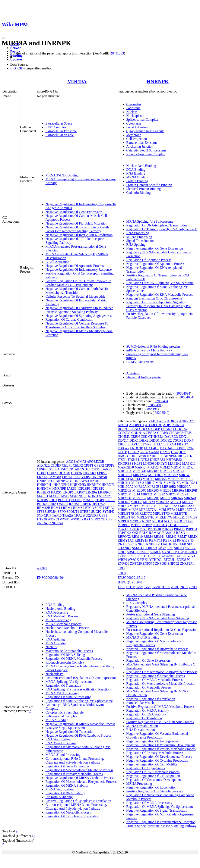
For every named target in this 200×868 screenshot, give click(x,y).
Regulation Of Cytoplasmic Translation (72, 816)
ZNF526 (136, 563)
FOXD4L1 (151, 448)
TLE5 (151, 556)
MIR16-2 (138, 483)
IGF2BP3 (43, 492)
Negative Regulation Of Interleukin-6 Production (79, 235)
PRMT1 (88, 500)
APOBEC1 (136, 425)
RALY (144, 533)
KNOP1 (68, 492)
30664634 (183, 393)
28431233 (117, 53)
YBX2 (95, 519)
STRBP (85, 512)
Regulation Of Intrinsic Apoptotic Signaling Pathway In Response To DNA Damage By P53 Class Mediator (159, 306)
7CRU (175, 587)
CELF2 (78, 465)
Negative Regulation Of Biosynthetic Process (157, 649)
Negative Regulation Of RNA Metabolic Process (159, 294)
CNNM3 (124, 437)
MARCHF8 (126, 467)
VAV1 (191, 556)
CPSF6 (52, 469)
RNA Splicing (136, 245)
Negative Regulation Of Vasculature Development (160, 745)
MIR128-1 (125, 475)
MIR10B (166, 471)
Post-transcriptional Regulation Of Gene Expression (81, 678)
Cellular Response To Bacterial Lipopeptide (75, 296)
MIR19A (77, 81)
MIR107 (153, 471)
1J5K (121, 587)
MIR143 (136, 479)
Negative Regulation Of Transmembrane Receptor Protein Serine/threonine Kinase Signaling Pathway (161, 824)
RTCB (90, 508)
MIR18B (175, 483)
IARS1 (72, 488)
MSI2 (74, 496)
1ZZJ (148, 587)
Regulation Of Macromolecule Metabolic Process (79, 770)
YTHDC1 (156, 560)
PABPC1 (124, 525)
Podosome (133, 108)
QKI (135, 533)
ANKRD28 (187, 421)
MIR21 (123, 494)
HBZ (174, 452)
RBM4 (68, 508)
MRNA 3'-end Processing (63, 755)
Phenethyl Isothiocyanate (143, 377)
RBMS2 (79, 508)
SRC (170, 548)
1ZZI (140, 587)
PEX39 (123, 529)
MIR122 (178, 471)
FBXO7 (182, 444)
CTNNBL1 (156, 437)
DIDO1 (154, 440)
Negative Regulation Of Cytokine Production (157, 760)
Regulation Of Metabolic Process (68, 812)
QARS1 (63, 504)
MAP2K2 (175, 463)
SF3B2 (110, 508)
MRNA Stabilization (60, 789)
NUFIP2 (43, 500)
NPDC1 (180, 521)
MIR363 (136, 502)
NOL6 (83, 496)
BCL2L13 (125, 429)
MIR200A (184, 487)
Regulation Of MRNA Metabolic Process (74, 659)
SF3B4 (52, 512)
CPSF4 (42, 469)
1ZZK (156, 587)
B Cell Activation (57, 262)
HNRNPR (59, 488)
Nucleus (132, 112)
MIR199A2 (126, 487)
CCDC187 (180, 429)
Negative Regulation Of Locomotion (151, 787)
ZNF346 (43, 523)
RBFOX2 (98, 504)
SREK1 (179, 548)
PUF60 (42, 504)
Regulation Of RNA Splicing (65, 655)
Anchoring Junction (140, 146)
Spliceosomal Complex (142, 120)
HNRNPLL (169, 456)
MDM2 (165, 467)
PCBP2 (147, 525)
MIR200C (139, 490)
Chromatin (133, 104)
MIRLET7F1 (127, 517)
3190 (121, 568)
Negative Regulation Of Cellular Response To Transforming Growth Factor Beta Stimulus (77, 325)
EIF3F (122, 444)
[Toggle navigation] (3, 38)
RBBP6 (86, 504)
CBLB (156, 429)
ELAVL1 (133, 444)
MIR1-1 (176, 467)
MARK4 (141, 467)
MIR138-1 (156, 475)
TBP (180, 552)
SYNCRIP (44, 515)
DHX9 (144, 440)
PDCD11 (64, 500)
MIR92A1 (172, 506)
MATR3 (55, 496)
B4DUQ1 (124, 582)
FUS (77, 477)
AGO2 (71, 462)
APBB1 (123, 425)
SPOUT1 (73, 512)
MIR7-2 (188, 502)
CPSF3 (110, 465)
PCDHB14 (160, 525)
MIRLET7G (164, 517)
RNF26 (140, 544)
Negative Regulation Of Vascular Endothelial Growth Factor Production (157, 735)
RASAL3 (169, 533)
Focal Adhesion (137, 127)
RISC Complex (56, 127)
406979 (42, 568)
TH (144, 556)
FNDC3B (137, 448)
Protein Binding (137, 181)
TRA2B (80, 515)
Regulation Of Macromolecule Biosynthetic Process (81, 782)
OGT (189, 521)
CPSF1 (88, 465)
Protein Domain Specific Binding (149, 185)
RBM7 (182, 537)
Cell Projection (136, 139)
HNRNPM (44, 488)
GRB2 (144, 452)
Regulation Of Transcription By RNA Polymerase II (162, 229)
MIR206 (165, 490)
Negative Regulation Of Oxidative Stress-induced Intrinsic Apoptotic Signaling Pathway (79, 310)
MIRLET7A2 (168, 510)
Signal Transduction (140, 241)
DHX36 (76, 473)
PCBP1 (136, 525)
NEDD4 (157, 521)
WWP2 (76, 519)
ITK (190, 456)
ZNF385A (56, 523)
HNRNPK (158, 81)
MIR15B (186, 479)
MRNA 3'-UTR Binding (62, 175)
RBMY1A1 (126, 540)
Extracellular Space (59, 123)
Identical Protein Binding (143, 189)
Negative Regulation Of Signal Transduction (157, 810)
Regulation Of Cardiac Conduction (69, 319)
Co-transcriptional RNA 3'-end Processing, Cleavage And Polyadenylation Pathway (75, 760)
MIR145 (148, 479)
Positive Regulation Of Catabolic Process (154, 791)
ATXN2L (43, 465)
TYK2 (160, 556)
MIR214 (134, 494)
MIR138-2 (171, 475)
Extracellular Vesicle (60, 135)
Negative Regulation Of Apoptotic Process (75, 266)
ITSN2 (133, 460)
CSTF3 (95, 469)
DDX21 (52, 473)
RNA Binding (136, 173)
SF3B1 (99, 508)
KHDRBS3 (125, 463)
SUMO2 (156, 552)
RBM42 (171, 537)
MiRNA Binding (57, 720)
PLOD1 (77, 500)
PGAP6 (134, 529)
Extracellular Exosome (61, 131)
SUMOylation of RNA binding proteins (153, 346)
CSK (144, 437)
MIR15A (173, 479)
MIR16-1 (124, 483)
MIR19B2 (169, 487)
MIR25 (171, 494)
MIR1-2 (188, 467)
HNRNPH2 (61, 485)
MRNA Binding (137, 177)
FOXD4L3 (167, 448)
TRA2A (68, 515)
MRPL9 (123, 521)
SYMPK (108, 512)
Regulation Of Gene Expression (67, 766)
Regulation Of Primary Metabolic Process (74, 774)
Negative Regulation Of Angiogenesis (152, 741)
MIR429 (149, 502)
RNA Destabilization (140, 730)
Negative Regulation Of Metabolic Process (155, 676)
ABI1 (154, 421)
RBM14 (57, 508)
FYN (190, 448)
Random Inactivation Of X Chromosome (154, 298)
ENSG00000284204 (51, 578)
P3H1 (53, 500)
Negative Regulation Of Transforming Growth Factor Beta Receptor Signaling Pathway (77, 229)
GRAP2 (134, 452)
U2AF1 (171, 556)
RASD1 (181, 533)
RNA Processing (137, 233)
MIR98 (133, 510)
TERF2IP (135, 556)
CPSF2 (99, 465)
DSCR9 (178, 440)
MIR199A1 (190, 483)
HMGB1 (124, 456)
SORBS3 (151, 548)
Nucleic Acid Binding (141, 166)
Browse (16, 48)
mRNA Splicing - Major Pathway (149, 350)
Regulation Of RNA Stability (65, 793)
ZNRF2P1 (187, 563)
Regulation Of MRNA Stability (67, 785)
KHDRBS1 (158, 460)
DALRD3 (171, 437)
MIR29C (153, 498)
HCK (182, 452)
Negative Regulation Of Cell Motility (152, 764)
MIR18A (162, 483)
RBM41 (159, 537)
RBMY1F (141, 540)
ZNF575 (148, 563)
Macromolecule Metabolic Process (69, 651)
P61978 (137, 582)
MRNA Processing (139, 237)
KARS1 (56, 492)
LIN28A (91, 492)
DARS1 (107, 469)
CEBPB (163, 433)
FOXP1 (181, 448)
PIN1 (143, 529)
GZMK (165, 452)
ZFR (113, 519)
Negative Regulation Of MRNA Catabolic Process (80, 778)
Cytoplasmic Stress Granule (145, 131)
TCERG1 (191, 552)
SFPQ (62, 512)
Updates (16, 59)
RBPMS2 (170, 540)
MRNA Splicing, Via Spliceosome (150, 221)
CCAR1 (167, 429)
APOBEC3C (154, 425)
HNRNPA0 (99, 477)
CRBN (135, 437)
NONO (93, 496)
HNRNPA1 (45, 481)
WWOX (133, 560)
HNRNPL (108, 485)
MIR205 (153, 490)
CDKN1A (138, 433)
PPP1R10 (154, 529)
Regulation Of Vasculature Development (154, 780)
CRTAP (74, 469)
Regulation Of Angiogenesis (145, 768)
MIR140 (185, 475)
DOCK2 (166, 440)
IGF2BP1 (84, 488)
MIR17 (150, 483)
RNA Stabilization (58, 739)
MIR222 (159, 494)
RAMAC (155, 533)
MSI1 (65, 496)
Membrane (134, 135)
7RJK (184, 587)
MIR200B (125, 490)
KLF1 (138, 463)
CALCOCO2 (141, 429)
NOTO (169, 521)
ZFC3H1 (170, 560)
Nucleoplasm (135, 116)
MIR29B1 (125, 498)
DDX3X (64, 473)
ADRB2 (173, 421)
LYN (164, 463)
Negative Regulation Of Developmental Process (159, 757)
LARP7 (80, 492)
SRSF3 (132, 552)
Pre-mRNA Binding (59, 797)
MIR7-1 (176, 502)
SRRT (122, 552)
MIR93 (123, 510)
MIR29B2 (139, 498)
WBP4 (122, 560)
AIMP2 (81, 462)
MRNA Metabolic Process (64, 624)
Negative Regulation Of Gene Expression (74, 212)
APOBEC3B (95, 462)
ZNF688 (161, 563)
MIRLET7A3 (187, 510)
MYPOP (135, 521)
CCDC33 (124, 433)
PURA (52, 504)
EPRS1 (102, 473)
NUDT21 (105, 496)
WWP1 (65, 519)
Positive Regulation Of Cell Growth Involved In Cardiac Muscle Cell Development (78, 283)
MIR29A (183, 494)
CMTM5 (186, 433)
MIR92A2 (187, 506)
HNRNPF (97, 481)
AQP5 (167, 425)
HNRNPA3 (81, 481)
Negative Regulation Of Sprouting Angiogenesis (79, 316)
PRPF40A (124, 533)
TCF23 (122, 556)
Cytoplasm (134, 123)
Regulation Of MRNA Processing (69, 697)
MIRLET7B (126, 513)
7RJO (193, 587)
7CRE (166, 587)
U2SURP (92, 515)
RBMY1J (155, 540)
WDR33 (53, 519)
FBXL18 (158, 444)
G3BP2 (85, 477)
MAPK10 (189, 463)
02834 (122, 573)
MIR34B (190, 498)
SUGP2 (96, 512)
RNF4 (150, 544)
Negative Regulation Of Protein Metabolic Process (161, 749)
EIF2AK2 (89, 473)
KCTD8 (144, 460)
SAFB (182, 544)
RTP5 (173, 544)
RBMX (193, 537)
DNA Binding (136, 170)
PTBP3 (110, 500)
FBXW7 (123, 448)
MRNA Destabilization (142, 726)
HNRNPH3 (78, 485)
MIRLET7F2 (146, 517)
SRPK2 (190, 548)
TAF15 (57, 515)
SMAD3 (138, 548)
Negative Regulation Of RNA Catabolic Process (78, 735)
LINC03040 (151, 463)
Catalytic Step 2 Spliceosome (146, 150)
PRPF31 (192, 529)
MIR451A (163, 502)
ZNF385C (184, 560)
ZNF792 (173, 563)
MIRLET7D (161, 513)
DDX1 (42, 473)
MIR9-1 (135, 506)
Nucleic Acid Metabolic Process (67, 628)
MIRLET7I (181, 517)
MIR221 (147, 494)
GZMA (154, 452)
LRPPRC (104, 492)
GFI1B (122, 452)
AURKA (178, 425)
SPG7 (162, 548)
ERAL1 (42, 477)
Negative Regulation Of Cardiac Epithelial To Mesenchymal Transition (77, 291)
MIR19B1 (154, 487)
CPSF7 (63, 469)
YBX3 (105, 519)
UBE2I (182, 556)
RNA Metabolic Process (62, 616)
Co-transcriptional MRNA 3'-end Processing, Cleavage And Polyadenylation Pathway (76, 807)
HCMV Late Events (140, 362)
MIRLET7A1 (148, 510)
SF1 (190, 544)
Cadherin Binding (138, 193)
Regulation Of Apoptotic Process (149, 260)
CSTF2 (85, 469)
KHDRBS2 (174, 460)
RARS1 (74, 504)
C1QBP (56, 465)
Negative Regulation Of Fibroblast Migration (76, 223)
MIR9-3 (159, 506)
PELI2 (184, 525)
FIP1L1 (67, 477)
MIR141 (123, 479)
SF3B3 (42, 512)
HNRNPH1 (45, 485)
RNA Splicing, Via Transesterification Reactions (79, 689)
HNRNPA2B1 (63, 481)
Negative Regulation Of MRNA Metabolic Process (80, 724)
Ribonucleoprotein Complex (146, 154)
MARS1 (43, 496)
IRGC (182, 456)
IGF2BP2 (98, 488)
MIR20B (191, 490)
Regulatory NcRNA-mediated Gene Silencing (158, 618)
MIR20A (178, 490)
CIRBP (174, 433)
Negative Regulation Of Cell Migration (153, 776)
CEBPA (151, 433)
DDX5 (134, 440)
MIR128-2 (140, 475)
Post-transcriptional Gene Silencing (150, 614)
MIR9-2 (147, 506)
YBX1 (86, 519)
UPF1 (103, 515)
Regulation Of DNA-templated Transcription (157, 225)
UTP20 (42, 519)
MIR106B (139, 471)
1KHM (131, 587)
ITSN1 (122, 460)
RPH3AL (162, 544)
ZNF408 (123, 563)
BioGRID (17, 68)
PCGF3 (173, 525)
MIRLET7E (179, 513)
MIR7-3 (123, 506)
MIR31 (165, 498)
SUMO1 (143, 552)
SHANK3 (124, 548)
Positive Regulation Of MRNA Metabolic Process (160, 707)
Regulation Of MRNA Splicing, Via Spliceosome (160, 283)
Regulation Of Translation (63, 685)
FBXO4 (171, 444)
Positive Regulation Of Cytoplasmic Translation (78, 801)
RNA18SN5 (185, 540)
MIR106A (125, 471)
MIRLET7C (144, 513)
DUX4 (189, 440)
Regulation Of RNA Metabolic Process (153, 772)
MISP (193, 517)
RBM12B (44, 508)
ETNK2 (146, 444)
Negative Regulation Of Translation (70, 732)
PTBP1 (99, 500)
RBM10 (137, 537)
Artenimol (133, 373)
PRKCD (167, 529)
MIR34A (177, 498)
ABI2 (163, 421)
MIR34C (124, 502)
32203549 (162, 413)
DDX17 (123, 440)
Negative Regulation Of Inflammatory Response (79, 270)
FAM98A (55, 477)
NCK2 (147, 521)
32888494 (161, 401)
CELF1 (67, 465)
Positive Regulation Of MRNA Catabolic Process (160, 722)
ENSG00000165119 (131, 578)
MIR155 (161, 479)
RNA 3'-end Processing (61, 743)
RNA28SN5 (126, 544)
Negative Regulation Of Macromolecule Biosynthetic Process (154, 643)
